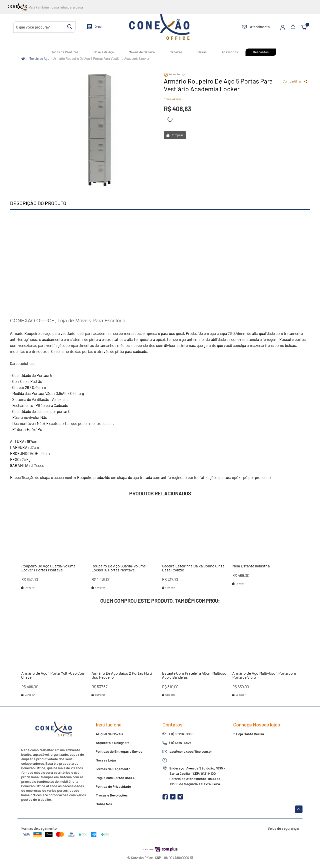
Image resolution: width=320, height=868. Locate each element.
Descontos (261, 52)
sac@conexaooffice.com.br (191, 751)
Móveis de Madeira (142, 52)
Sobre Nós (104, 804)
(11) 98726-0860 (181, 734)
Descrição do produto (38, 203)
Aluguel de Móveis (109, 734)
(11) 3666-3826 (180, 743)
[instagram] (181, 798)
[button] (283, 27)
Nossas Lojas (106, 760)
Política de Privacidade (113, 786)
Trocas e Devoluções (112, 795)
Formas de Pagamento (113, 769)
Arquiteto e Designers (113, 743)
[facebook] (166, 798)
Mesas (202, 52)
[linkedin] (188, 798)
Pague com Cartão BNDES (116, 778)
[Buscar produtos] (44, 27)
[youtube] (173, 798)
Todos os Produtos (65, 52)
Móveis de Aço (104, 52)
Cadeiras (176, 52)
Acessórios (230, 52)
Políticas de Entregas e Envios (119, 751)
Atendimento (256, 27)
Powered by (160, 849)
